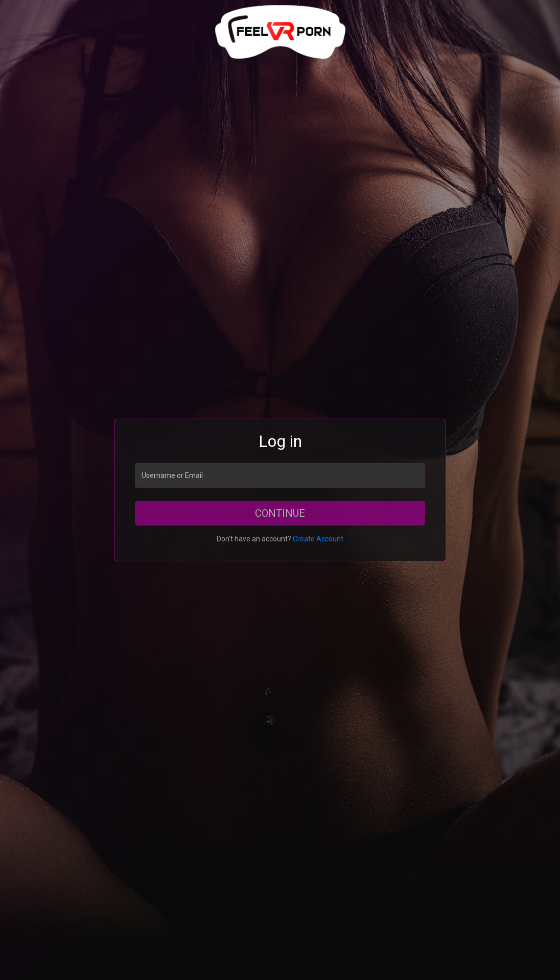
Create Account (318, 539)
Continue (280, 513)
